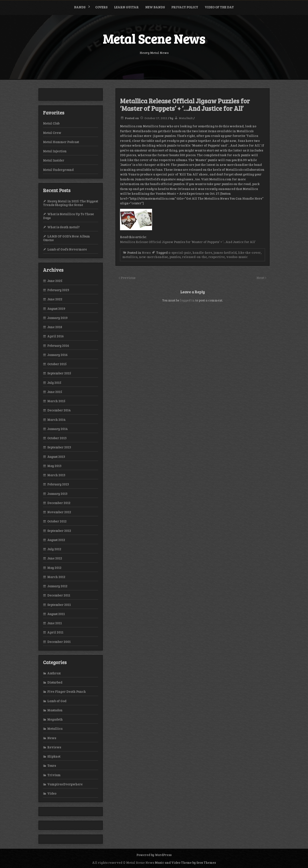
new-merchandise (153, 257)
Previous (128, 278)
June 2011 (55, 623)
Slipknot (54, 756)
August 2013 (56, 457)
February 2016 (58, 346)
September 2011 (59, 605)
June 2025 (55, 281)
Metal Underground (58, 170)
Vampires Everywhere (65, 784)
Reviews (54, 747)
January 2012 (57, 586)
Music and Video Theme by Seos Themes (185, 862)
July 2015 (54, 383)
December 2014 (59, 410)
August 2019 (56, 309)
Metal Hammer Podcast (61, 142)
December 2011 (59, 595)
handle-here (202, 252)
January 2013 (57, 494)
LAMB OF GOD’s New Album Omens (66, 238)
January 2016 (57, 355)
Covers (101, 7)
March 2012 (56, 577)
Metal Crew (52, 133)
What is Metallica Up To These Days (68, 216)
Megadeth (55, 719)
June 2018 (55, 327)
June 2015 (55, 392)
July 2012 (54, 549)
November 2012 (59, 512)
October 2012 (57, 521)
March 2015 (56, 401)
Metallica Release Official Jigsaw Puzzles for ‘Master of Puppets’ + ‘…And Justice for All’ (188, 242)
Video (52, 793)
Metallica (55, 729)
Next (261, 278)
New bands (155, 7)
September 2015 (59, 373)
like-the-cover (249, 252)
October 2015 (57, 364)
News (146, 252)
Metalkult (186, 118)
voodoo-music (237, 257)
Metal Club (51, 123)
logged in (187, 300)
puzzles (175, 257)
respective (217, 257)
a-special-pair (180, 252)
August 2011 (56, 614)
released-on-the (194, 257)
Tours (52, 766)
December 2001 (59, 642)
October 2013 (57, 438)
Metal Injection (55, 151)
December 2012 (59, 503)
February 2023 (58, 290)
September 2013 (59, 447)
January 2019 (57, 318)
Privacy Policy (185, 7)
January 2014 (57, 429)
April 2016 (56, 336)
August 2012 (56, 540)
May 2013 (54, 466)
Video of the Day (219, 7)
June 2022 (55, 299)
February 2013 (58, 484)
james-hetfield (225, 252)
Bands (80, 7)
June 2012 (55, 558)
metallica (130, 257)
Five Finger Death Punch (67, 691)
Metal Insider (54, 160)
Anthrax (54, 673)
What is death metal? (63, 227)
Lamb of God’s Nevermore (67, 249)
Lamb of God (57, 701)
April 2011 (55, 632)
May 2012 (54, 568)
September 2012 (59, 531)
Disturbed (55, 682)
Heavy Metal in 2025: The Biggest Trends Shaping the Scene (70, 203)
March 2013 (56, 475)
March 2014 (56, 420)
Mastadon (55, 710)
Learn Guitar (126, 7)
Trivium (54, 775)
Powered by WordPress (154, 855)
